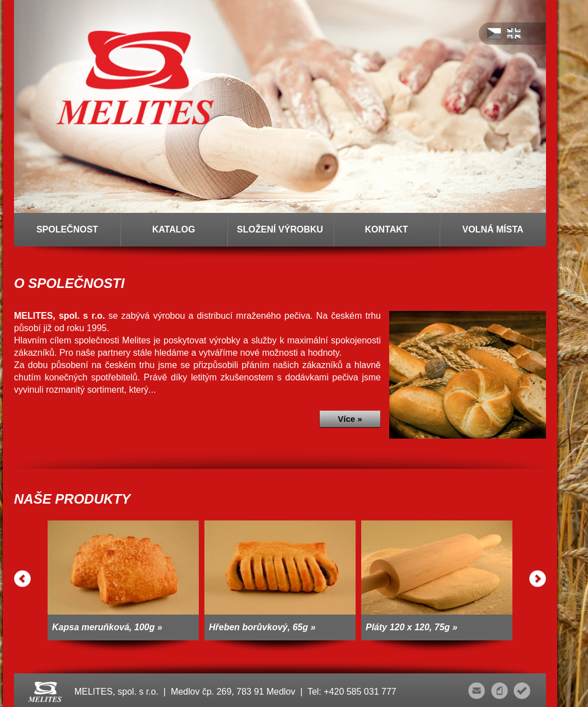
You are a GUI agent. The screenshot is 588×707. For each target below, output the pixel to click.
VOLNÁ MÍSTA (493, 229)
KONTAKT (386, 229)
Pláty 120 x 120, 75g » (412, 627)
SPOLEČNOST (67, 229)
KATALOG (174, 229)
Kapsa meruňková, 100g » (107, 627)
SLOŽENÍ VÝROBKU (280, 229)
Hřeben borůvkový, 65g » (262, 627)
